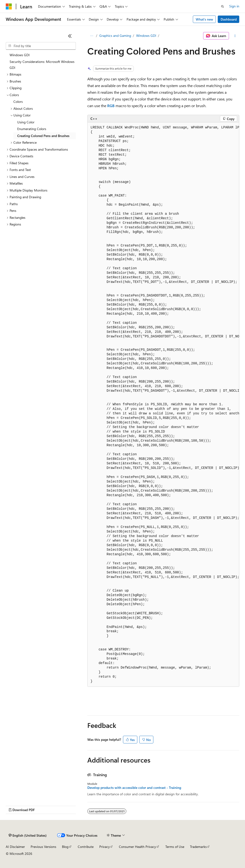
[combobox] (41, 46)
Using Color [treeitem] (26, 122)
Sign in (234, 6)
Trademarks (198, 847)
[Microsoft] (9, 6)
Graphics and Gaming (115, 36)
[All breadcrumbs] (92, 36)
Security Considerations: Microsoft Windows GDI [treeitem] (42, 65)
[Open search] (223, 6)
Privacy (105, 847)
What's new (204, 19)
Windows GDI (146, 36)
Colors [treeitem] (18, 102)
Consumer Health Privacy (137, 847)
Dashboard (229, 19)
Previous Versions (43, 847)
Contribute (86, 847)
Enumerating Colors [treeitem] (32, 129)
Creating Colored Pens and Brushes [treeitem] (43, 136)
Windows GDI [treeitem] (20, 55)
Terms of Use (175, 847)
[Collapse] (70, 36)
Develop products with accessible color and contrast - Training (134, 788)
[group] (163, 405)
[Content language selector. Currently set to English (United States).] (28, 835)
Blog (65, 847)
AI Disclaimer (15, 847)
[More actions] (235, 36)
